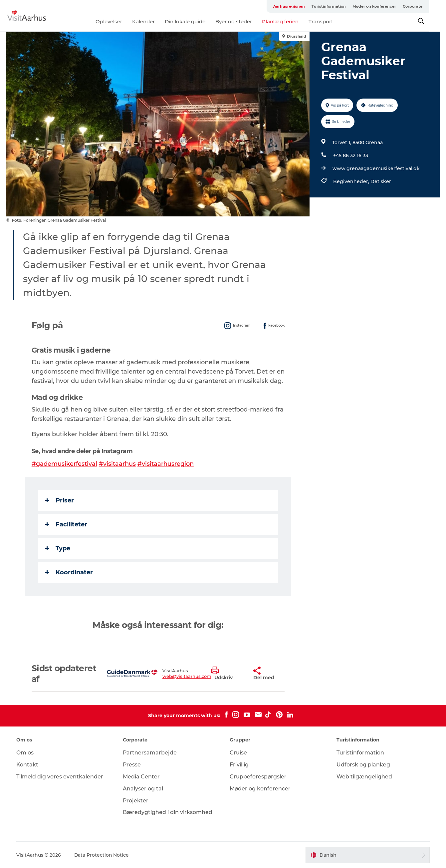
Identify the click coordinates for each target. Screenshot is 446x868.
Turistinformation (346, 6)
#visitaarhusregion (166, 464)
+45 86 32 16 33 (351, 155)
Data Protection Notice (102, 855)
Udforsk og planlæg (363, 765)
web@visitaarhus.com (187, 676)
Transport (330, 21)
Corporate (430, 6)
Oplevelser (117, 21)
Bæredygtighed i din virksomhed (168, 812)
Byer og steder (242, 21)
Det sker (381, 181)
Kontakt (28, 765)
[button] (227, 674)
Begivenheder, (352, 181)
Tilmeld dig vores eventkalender (60, 777)
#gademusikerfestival (64, 464)
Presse (132, 765)
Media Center (142, 777)
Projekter (136, 801)
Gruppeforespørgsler (258, 777)
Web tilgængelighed (364, 777)
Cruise (238, 753)
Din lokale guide (194, 21)
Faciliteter (66, 524)
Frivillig (239, 765)
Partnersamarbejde (150, 753)
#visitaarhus (117, 464)
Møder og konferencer (391, 6)
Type (58, 548)
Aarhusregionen (306, 6)
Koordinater (69, 572)
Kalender (152, 21)
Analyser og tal (143, 789)
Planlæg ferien (289, 21)
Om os (25, 753)
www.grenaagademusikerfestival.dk (376, 168)
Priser (60, 500)
